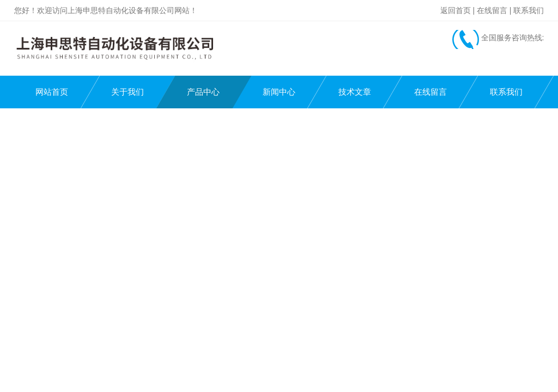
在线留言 (492, 10)
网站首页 (52, 92)
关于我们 (128, 92)
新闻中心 (279, 92)
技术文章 (355, 92)
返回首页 (456, 10)
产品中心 (203, 92)
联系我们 (529, 10)
